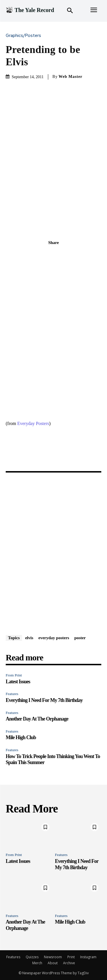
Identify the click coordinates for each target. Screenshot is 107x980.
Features (12, 694)
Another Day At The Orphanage (37, 719)
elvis (29, 638)
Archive (69, 963)
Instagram (88, 957)
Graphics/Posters (25, 36)
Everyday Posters (33, 423)
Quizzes (32, 957)
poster (80, 638)
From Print (14, 675)
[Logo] (30, 10)
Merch (37, 963)
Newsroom (53, 957)
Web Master (70, 77)
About (53, 963)
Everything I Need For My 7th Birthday (44, 700)
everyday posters (54, 638)
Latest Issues (18, 682)
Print (71, 957)
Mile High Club (21, 737)
